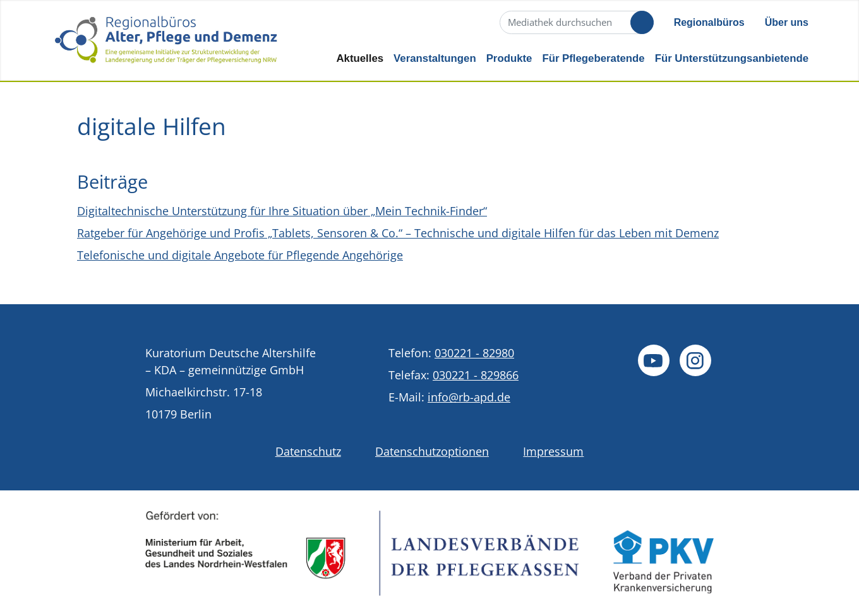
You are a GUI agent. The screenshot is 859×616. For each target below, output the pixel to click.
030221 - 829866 (476, 375)
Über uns (787, 22)
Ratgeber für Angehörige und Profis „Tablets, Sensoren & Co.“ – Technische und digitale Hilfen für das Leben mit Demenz (398, 233)
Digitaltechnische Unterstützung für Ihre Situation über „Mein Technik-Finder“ (282, 211)
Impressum (553, 451)
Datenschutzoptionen (432, 451)
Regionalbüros (709, 22)
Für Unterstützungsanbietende (732, 58)
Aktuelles (360, 58)
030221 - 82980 (474, 353)
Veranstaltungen (435, 58)
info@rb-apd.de (469, 397)
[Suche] (575, 22)
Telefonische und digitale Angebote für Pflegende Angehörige (240, 255)
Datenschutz (308, 451)
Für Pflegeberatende (593, 58)
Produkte (509, 58)
